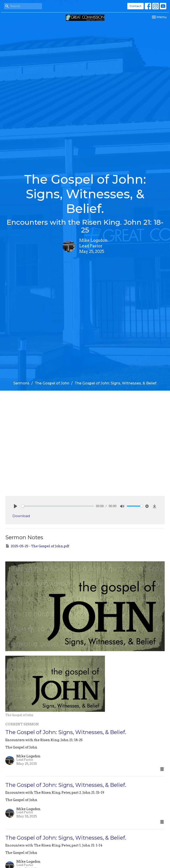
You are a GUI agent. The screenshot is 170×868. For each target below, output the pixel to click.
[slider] (58, 506)
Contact (135, 6)
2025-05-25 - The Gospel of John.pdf (37, 546)
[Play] (15, 506)
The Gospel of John (52, 383)
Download (21, 516)
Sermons (21, 383)
